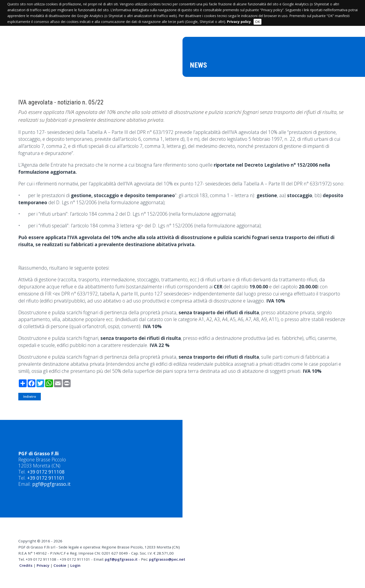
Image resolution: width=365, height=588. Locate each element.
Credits (26, 565)
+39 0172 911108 (46, 472)
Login (75, 565)
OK (258, 22)
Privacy (43, 565)
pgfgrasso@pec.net (167, 559)
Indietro (30, 396)
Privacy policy (239, 22)
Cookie (60, 565)
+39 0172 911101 (46, 478)
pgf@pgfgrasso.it (51, 484)
